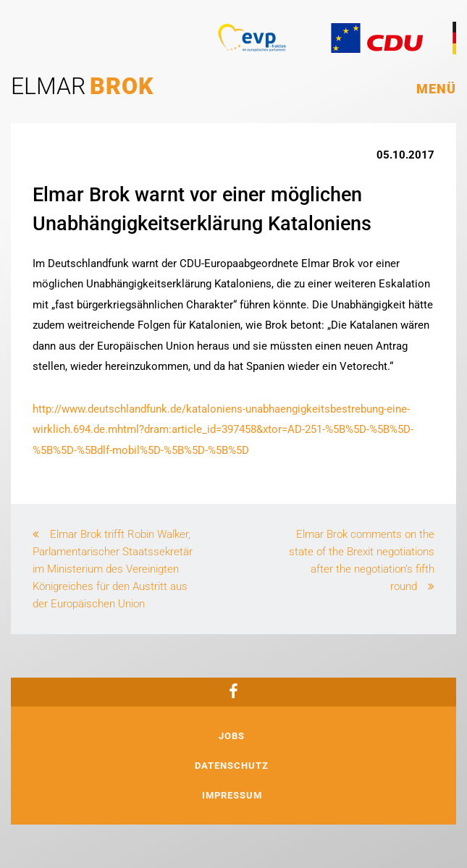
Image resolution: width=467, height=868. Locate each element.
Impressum (232, 795)
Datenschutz (232, 766)
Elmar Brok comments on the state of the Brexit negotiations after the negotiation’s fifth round (362, 560)
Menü (436, 89)
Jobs (232, 736)
